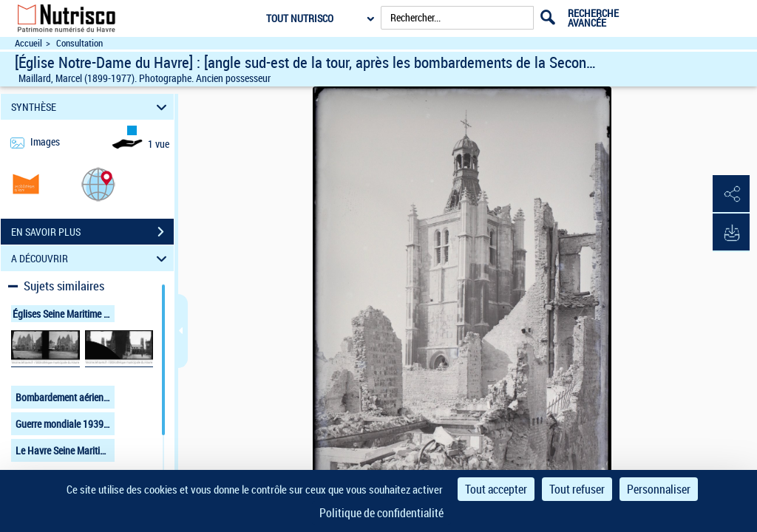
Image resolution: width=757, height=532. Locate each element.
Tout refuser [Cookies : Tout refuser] (577, 489)
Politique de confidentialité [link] (381, 513)
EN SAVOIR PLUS (92, 232)
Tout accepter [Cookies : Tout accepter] (496, 489)
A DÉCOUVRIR (91, 258)
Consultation (79, 43)
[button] (98, 184)
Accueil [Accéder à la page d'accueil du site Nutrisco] (28, 43)
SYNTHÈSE (91, 107)
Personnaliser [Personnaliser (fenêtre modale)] (659, 489)
